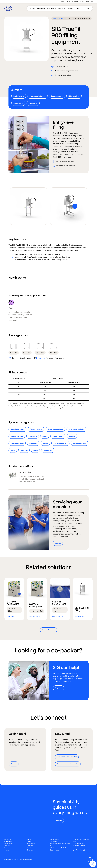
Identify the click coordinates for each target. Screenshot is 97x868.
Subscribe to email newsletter (67, 757)
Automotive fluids (36, 429)
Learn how (58, 820)
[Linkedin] (82, 850)
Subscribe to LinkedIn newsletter (68, 764)
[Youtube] (85, 850)
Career (7, 850)
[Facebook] (74, 850)
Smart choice (54, 850)
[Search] (83, 8)
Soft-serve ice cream (60, 443)
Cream (45, 436)
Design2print (54, 841)
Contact (82, 2)
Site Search (31, 848)
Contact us (41, 358)
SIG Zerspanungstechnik (58, 848)
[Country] (89, 8)
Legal (74, 841)
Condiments (33, 436)
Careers (78, 8)
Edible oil (72, 436)
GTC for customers (79, 846)
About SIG (61, 8)
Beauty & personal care (55, 429)
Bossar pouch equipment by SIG (60, 845)
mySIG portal (89, 2)
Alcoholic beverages (17, 429)
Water (13, 450)
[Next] (75, 206)
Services (58, 543)
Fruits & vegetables (17, 443)
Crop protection (58, 436)
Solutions (32, 8)
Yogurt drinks (48, 450)
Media (62, 2)
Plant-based (33, 443)
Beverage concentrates (76, 429)
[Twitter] (78, 850)
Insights (68, 2)
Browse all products (59, 18)
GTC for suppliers (78, 844)
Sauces (45, 443)
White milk (24, 450)
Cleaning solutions (17, 436)
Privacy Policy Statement (81, 839)
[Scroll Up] (90, 860)
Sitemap (30, 850)
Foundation (75, 2)
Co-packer (58, 688)
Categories (41, 8)
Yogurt (35, 450)
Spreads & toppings (80, 443)
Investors (70, 8)
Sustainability (51, 8)
